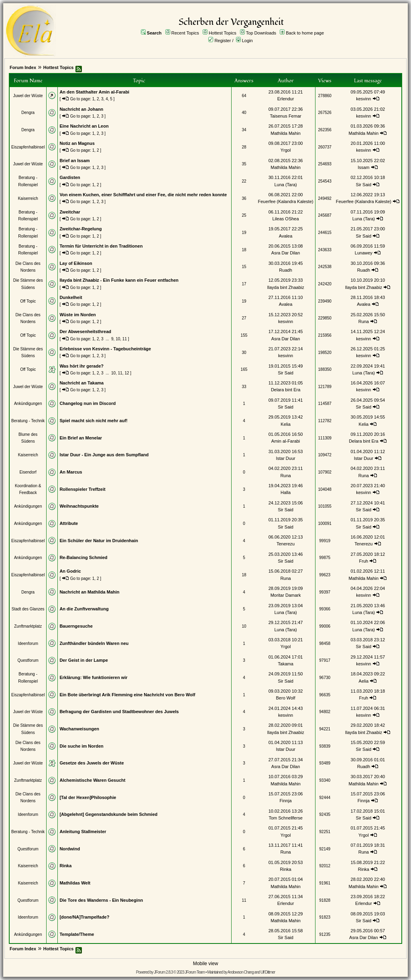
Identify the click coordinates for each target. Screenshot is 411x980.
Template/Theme (77, 934)
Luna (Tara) (285, 185)
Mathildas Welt (75, 883)
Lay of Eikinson (76, 263)
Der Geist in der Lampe (83, 660)
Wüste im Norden (77, 315)
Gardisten (70, 177)
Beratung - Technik (28, 421)
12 (127, 373)
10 (118, 339)
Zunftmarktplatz (28, 626)
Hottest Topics (223, 33)
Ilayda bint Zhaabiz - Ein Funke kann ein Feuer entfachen (119, 280)
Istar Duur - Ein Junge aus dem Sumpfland (104, 455)
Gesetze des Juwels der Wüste (92, 763)
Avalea (286, 236)
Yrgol (286, 150)
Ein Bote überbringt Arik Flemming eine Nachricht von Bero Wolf (127, 695)
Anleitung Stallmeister (83, 832)
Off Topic (28, 301)
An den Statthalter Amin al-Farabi (94, 92)
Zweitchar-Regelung (80, 229)
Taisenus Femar (285, 116)
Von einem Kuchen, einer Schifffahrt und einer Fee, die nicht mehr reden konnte (143, 195)
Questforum (28, 660)
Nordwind (70, 849)
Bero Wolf (286, 698)
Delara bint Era (286, 390)
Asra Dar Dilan (286, 253)
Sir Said (364, 185)
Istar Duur (285, 458)
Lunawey (364, 253)
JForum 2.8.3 (163, 972)
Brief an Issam (74, 161)
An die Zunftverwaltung (84, 609)
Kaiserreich (28, 198)
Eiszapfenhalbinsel (28, 147)
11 (125, 339)
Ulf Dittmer (268, 972)
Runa (364, 321)
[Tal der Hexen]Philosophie (88, 797)
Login (247, 41)
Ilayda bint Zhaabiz (285, 287)
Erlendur (286, 99)
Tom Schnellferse (285, 818)
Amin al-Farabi (286, 441)
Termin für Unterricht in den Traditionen (101, 246)
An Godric (70, 571)
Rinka (65, 866)
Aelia (364, 681)
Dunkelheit (71, 297)
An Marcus (71, 472)
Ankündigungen (28, 404)
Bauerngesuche (76, 626)
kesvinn (363, 99)
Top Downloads (261, 33)
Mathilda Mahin (286, 133)
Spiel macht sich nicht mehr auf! (93, 421)
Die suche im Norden (81, 746)
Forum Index (23, 67)
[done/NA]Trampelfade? (84, 917)
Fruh (364, 561)
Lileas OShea (286, 219)
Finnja (286, 801)
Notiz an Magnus (77, 143)
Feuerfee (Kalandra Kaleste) (285, 201)
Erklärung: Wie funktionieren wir (93, 677)
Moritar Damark (286, 595)
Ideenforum (28, 644)
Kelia (285, 424)
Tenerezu (286, 544)
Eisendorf (28, 472)
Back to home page (305, 33)
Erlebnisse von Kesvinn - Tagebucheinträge (105, 349)
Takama (286, 664)
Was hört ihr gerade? (81, 366)
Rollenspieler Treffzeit (82, 489)
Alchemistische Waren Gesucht (92, 780)
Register (223, 41)
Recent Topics (185, 33)
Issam (363, 167)
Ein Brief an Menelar (81, 438)
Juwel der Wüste (28, 96)
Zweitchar (70, 212)
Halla (286, 492)
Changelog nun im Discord (87, 403)
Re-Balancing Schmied (83, 557)
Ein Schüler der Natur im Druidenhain (99, 541)
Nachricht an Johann (81, 109)
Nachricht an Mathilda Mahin (89, 592)
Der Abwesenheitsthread (85, 331)
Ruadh (285, 270)
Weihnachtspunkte (79, 506)
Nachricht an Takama (81, 383)
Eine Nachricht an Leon (84, 126)
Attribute (69, 523)
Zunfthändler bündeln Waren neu (94, 643)
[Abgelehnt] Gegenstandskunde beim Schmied (108, 814)
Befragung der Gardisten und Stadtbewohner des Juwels (119, 712)
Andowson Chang (241, 972)
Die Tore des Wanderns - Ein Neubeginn (101, 900)
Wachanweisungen (79, 729)
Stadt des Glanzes (28, 609)
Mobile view (206, 964)
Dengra (28, 113)
